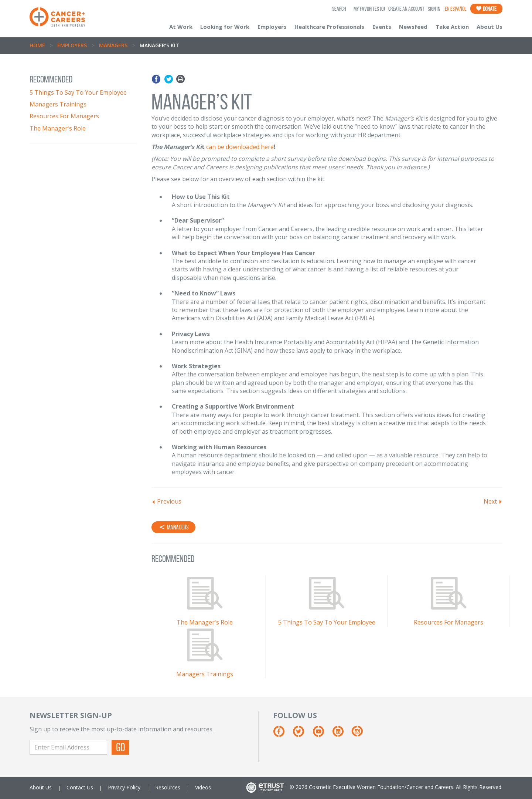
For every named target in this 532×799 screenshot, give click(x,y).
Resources (168, 787)
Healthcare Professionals (329, 27)
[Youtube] (322, 734)
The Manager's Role (58, 128)
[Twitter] (302, 734)
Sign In (434, 9)
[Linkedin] (342, 734)
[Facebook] (282, 734)
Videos (203, 787)
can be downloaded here (240, 147)
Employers (272, 27)
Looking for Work (225, 27)
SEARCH (339, 9)
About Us (490, 27)
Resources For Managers (64, 116)
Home (37, 45)
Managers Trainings (58, 104)
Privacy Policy (124, 787)
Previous (169, 501)
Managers (113, 45)
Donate (486, 9)
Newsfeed (413, 27)
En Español (456, 9)
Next (490, 501)
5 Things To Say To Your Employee (78, 92)
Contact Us (80, 787)
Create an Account (406, 9)
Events (382, 27)
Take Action (452, 27)
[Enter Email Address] (68, 747)
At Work (181, 27)
